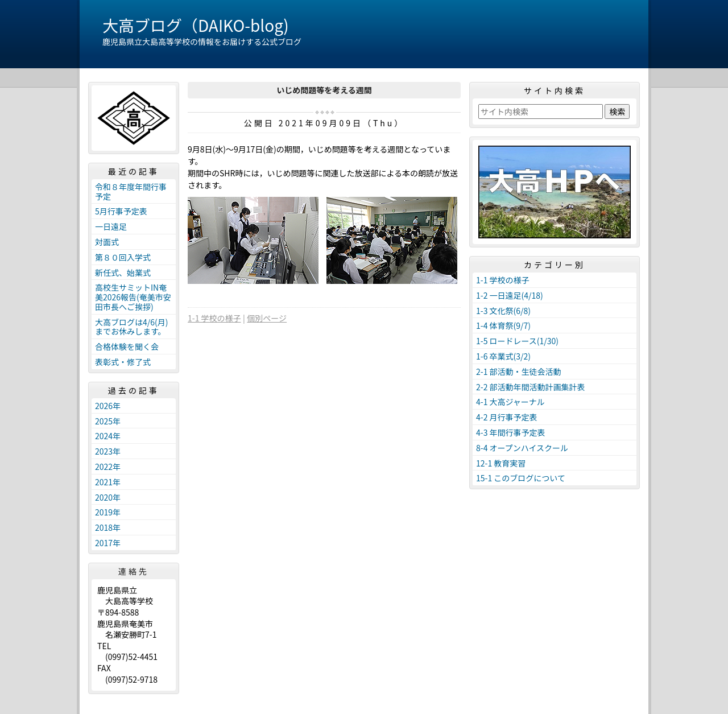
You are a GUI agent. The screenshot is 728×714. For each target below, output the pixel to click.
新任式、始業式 (123, 273)
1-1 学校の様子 (214, 318)
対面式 (107, 242)
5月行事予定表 (121, 211)
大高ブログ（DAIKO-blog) (196, 25)
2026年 (108, 406)
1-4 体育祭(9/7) (503, 325)
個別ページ (267, 318)
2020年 (108, 497)
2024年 (108, 436)
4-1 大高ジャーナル (510, 402)
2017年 (108, 543)
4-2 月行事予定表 (507, 417)
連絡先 (134, 571)
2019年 (108, 512)
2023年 (108, 451)
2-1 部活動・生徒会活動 (519, 372)
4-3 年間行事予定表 (511, 432)
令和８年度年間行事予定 (131, 191)
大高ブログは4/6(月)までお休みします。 (132, 327)
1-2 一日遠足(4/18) (510, 295)
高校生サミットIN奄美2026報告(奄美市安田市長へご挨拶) (133, 297)
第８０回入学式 (123, 257)
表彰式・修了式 (123, 362)
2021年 (108, 482)
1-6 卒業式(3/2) (503, 356)
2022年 (108, 467)
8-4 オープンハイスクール (522, 448)
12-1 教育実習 (501, 463)
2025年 (108, 421)
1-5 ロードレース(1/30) (517, 341)
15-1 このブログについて (521, 478)
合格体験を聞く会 (127, 346)
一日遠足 (111, 226)
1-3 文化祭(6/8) (503, 311)
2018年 (108, 527)
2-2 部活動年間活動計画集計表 (531, 387)
